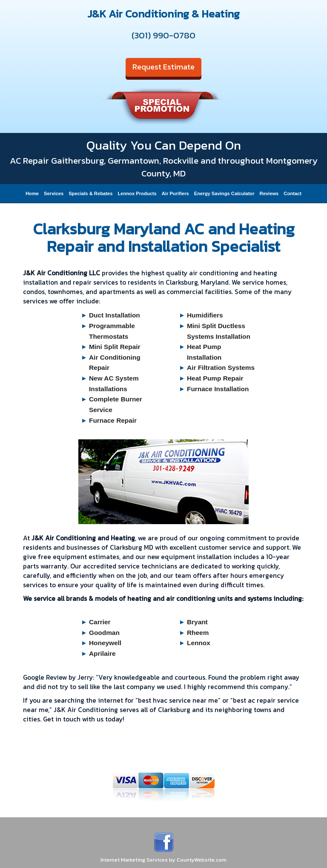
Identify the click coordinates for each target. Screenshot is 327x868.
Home (32, 193)
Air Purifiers (175, 193)
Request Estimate (163, 67)
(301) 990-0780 (163, 35)
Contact (293, 193)
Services (54, 193)
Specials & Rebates (90, 193)
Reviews (269, 193)
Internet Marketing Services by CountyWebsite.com (163, 860)
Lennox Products (137, 193)
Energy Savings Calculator (224, 193)
